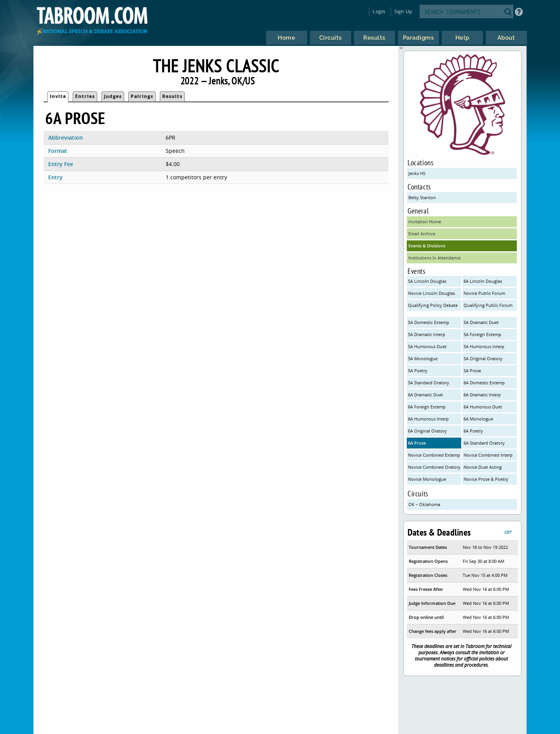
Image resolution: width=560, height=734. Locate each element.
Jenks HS (417, 173)
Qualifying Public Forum (488, 305)
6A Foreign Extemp (427, 407)
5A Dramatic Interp (427, 334)
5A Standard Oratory (429, 383)
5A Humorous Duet (427, 346)
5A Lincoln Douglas (427, 281)
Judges (113, 96)
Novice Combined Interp (488, 455)
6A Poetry (473, 431)
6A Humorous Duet (483, 407)
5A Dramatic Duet (481, 322)
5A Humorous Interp (484, 346)
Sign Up (403, 11)
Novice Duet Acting (483, 467)
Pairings (142, 96)
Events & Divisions (427, 246)
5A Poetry (418, 371)
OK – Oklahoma (424, 504)
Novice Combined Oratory (434, 467)
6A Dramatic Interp (482, 395)
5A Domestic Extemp (429, 322)
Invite (58, 96)
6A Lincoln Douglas (483, 281)
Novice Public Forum (484, 293)
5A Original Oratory (483, 358)
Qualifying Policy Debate (433, 305)
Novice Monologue (427, 479)
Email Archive (422, 234)
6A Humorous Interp (428, 419)
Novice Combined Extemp (434, 455)
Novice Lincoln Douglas (431, 293)
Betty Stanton (422, 197)
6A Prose (417, 443)
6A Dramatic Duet (425, 395)
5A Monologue (423, 358)
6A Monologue (478, 419)
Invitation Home (425, 222)
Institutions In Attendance (434, 258)
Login (379, 11)
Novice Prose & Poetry (486, 479)
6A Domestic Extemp (484, 383)
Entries (85, 96)
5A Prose (472, 371)
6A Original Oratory (427, 431)
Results (172, 96)
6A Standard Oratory (484, 443)
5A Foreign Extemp (482, 334)
